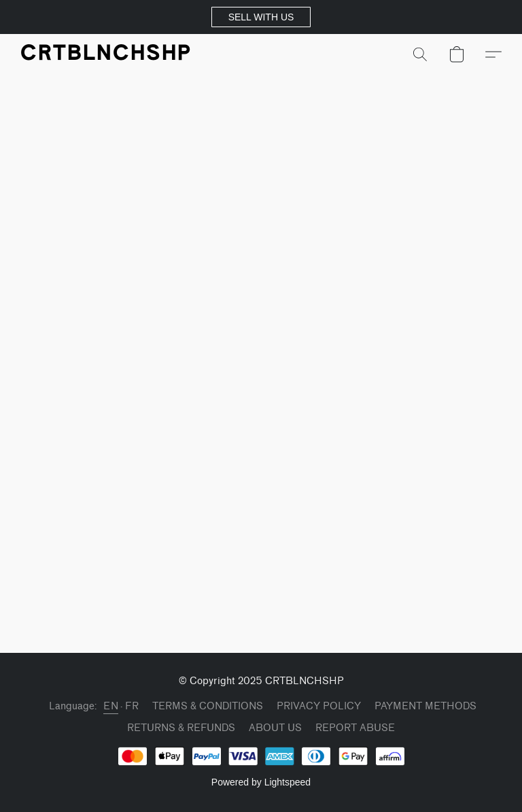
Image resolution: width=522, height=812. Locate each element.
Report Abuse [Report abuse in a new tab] (355, 728)
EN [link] (111, 706)
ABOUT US (275, 728)
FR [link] (132, 706)
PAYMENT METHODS (425, 706)
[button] (261, 17)
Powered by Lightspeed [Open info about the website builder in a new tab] (261, 782)
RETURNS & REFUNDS (181, 728)
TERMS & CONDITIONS (208, 706)
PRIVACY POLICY (319, 706)
